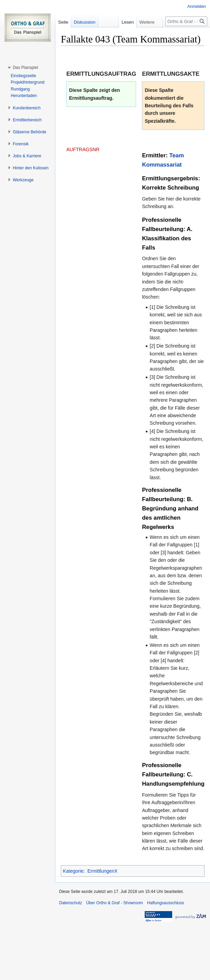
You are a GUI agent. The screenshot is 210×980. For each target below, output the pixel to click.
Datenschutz (71, 903)
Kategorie (73, 871)
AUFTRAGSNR (83, 149)
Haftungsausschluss (165, 903)
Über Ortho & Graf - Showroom (115, 903)
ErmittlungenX (102, 871)
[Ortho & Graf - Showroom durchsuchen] (186, 21)
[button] (25, 68)
